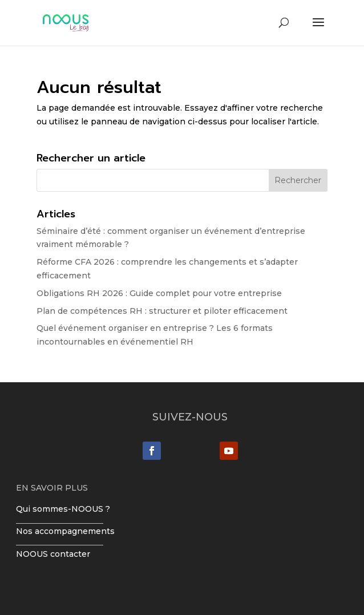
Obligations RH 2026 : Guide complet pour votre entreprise (159, 293)
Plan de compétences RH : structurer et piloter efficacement (162, 311)
